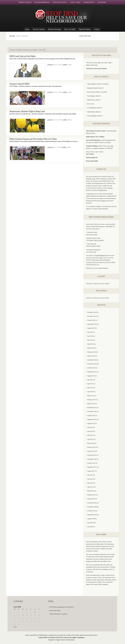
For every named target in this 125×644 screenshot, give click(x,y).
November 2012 (92, 411)
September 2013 (92, 372)
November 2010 (92, 507)
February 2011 (91, 495)
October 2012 (91, 416)
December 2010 (92, 503)
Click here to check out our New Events (98, 298)
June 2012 (90, 431)
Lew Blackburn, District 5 (95, 108)
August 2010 (91, 519)
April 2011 (90, 487)
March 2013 (91, 396)
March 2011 (91, 491)
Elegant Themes (60, 640)
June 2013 (90, 384)
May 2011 (90, 483)
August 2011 (91, 471)
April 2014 (90, 344)
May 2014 (90, 340)
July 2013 (90, 380)
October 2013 (91, 368)
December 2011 (92, 455)
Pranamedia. (71, 640)
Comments (24, 36)
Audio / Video (75, 2)
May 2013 (90, 388)
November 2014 (92, 316)
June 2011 (90, 479)
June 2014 (90, 336)
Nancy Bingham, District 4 (95, 116)
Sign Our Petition (85, 29)
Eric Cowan (91, 104)
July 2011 (90, 475)
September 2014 (92, 324)
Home (27, 29)
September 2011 (92, 467)
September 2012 (92, 419)
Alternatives (89, 2)
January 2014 (91, 356)
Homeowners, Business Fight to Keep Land (27, 111)
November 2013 (92, 364)
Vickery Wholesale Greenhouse (58, 614)
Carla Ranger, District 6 (94, 96)
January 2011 (91, 499)
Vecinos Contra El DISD (19, 84)
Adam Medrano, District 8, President (98, 84)
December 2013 (92, 360)
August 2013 (91, 376)
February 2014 (91, 352)
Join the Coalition (39, 29)
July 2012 (90, 427)
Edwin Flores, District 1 (94, 100)
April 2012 (90, 439)
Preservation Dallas (55, 611)
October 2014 (91, 320)
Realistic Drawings (55, 29)
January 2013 (91, 404)
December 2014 (92, 312)
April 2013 (90, 392)
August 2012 (91, 423)
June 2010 (90, 527)
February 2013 (91, 400)
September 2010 (92, 515)
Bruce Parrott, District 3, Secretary (97, 92)
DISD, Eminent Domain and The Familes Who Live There (33, 139)
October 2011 (91, 463)
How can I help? (70, 29)
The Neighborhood (42, 2)
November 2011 (92, 459)
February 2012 (91, 447)
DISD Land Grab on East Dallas (22, 56)
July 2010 (90, 523)
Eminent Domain (25, 2)
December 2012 (92, 408)
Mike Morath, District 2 (94, 112)
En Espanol (102, 2)
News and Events (60, 2)
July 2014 (90, 332)
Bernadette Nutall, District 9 (95, 88)
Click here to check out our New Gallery (98, 284)
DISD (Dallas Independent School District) (62, 607)
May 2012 (90, 435)
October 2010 (91, 511)
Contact (97, 29)
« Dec (15, 627)
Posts (18, 36)
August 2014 (91, 328)
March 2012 (91, 443)
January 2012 (91, 451)
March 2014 (91, 348)
